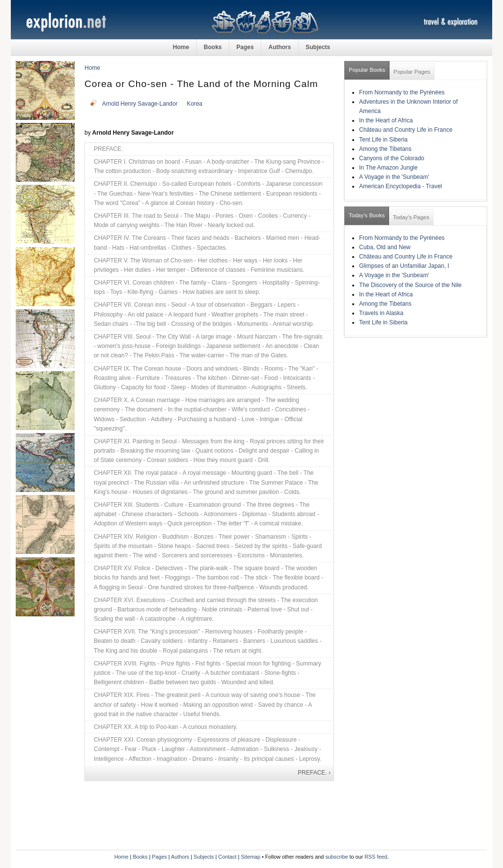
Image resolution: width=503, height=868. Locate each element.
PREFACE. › (314, 773)
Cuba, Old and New (385, 247)
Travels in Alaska (381, 313)
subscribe (336, 857)
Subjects (318, 47)
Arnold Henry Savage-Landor (140, 104)
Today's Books (367, 215)
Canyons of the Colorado (392, 158)
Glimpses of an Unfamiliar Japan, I (404, 266)
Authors (279, 47)
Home (181, 47)
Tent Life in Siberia (383, 140)
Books (213, 47)
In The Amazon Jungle (388, 168)
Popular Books (367, 70)
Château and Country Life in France (406, 130)
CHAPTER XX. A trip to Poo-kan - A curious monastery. (166, 727)
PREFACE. (108, 149)
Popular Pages (412, 72)
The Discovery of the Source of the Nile (410, 285)
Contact (227, 857)
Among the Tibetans (385, 149)
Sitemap (251, 857)
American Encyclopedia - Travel (401, 186)
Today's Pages (411, 217)
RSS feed (376, 857)
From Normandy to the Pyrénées (402, 92)
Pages (245, 47)
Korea (195, 104)
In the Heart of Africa (386, 120)
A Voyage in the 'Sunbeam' (394, 177)
